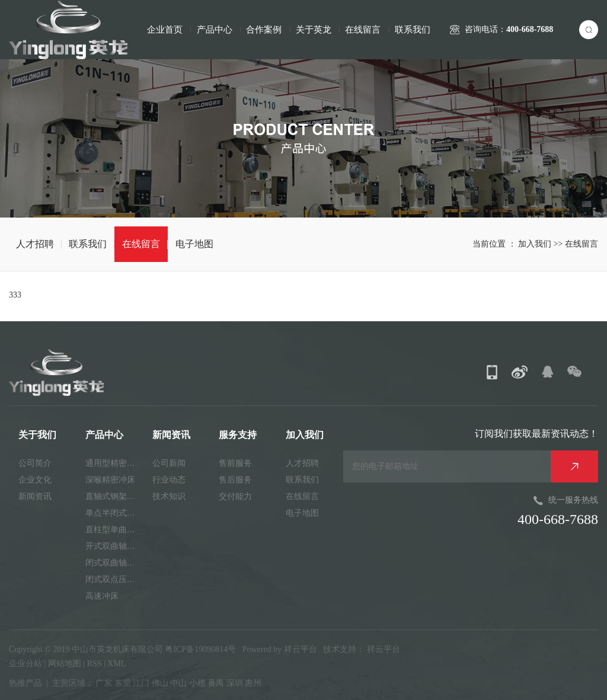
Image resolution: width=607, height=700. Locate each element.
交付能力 (235, 496)
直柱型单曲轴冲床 (114, 530)
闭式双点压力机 (114, 579)
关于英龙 (314, 30)
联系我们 (413, 30)
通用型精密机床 (114, 463)
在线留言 (363, 30)
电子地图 (194, 244)
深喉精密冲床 (110, 480)
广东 (104, 683)
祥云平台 (301, 649)
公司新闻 (169, 463)
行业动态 (169, 480)
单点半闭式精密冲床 (114, 513)
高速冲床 (102, 596)
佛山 (160, 683)
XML (116, 664)
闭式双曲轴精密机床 (114, 563)
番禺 (216, 683)
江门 (141, 683)
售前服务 (235, 463)
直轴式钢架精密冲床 (114, 496)
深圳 (235, 683)
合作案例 (264, 30)
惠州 (253, 683)
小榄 (197, 683)
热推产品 (25, 683)
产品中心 (215, 30)
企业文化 (35, 480)
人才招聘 (35, 244)
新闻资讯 (35, 496)
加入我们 (536, 244)
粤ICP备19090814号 (200, 649)
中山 (178, 683)
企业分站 (25, 664)
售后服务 (235, 480)
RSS (95, 664)
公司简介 (35, 463)
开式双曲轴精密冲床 (114, 546)
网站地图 (66, 664)
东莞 (123, 683)
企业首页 (165, 30)
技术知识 (169, 496)
